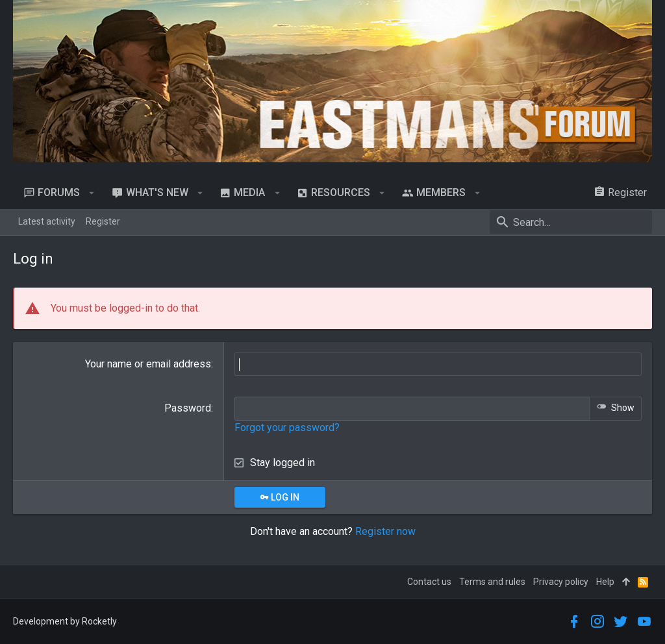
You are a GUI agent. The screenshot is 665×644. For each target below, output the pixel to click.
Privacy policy (561, 582)
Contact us (429, 582)
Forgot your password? (287, 427)
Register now (385, 531)
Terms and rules (492, 582)
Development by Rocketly (65, 621)
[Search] (571, 222)
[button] (92, 193)
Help (605, 582)
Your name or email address (148, 364)
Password (188, 408)
